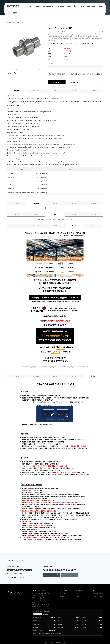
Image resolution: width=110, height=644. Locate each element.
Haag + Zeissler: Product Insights (59, 43)
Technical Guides (98, 596)
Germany (38, 6)
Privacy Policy (63, 596)
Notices (74, 91)
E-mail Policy (63, 599)
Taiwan (29, 6)
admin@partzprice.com (17, 577)
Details (17, 91)
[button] (19, 13)
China (75, 6)
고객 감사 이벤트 (22, 561)
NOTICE (12, 561)
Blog (100, 6)
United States (48, 6)
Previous (12, 69)
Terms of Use (63, 594)
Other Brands (92, 6)
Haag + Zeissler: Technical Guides (84, 43)
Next (42, 69)
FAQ (51, 575)
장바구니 (74, 82)
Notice (78, 594)
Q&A (55, 91)
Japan (69, 6)
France (82, 6)
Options (50, 63)
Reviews (36, 91)
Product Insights (98, 594)
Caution (93, 91)
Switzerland (60, 6)
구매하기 (56, 82)
